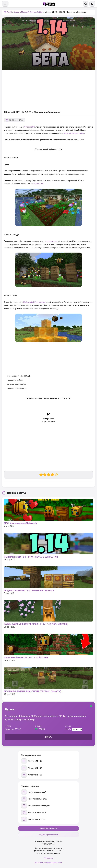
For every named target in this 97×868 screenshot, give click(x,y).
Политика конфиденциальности (48, 863)
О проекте (48, 858)
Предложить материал (48, 828)
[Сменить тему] (92, 4)
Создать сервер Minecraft (48, 835)
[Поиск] (86, 4)
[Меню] (5, 4)
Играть (48, 737)
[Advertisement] (48, 90)
